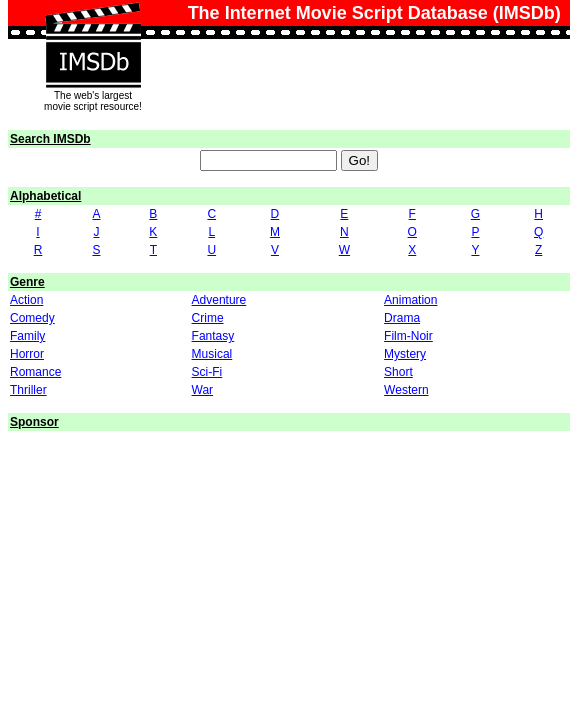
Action (26, 300)
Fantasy (213, 336)
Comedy (32, 318)
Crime (208, 318)
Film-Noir (408, 336)
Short (398, 372)
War (203, 390)
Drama (402, 318)
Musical (212, 354)
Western (406, 390)
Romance (35, 372)
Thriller (28, 390)
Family (27, 336)
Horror (27, 354)
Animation (410, 300)
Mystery (405, 354)
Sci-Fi (207, 372)
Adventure (219, 300)
